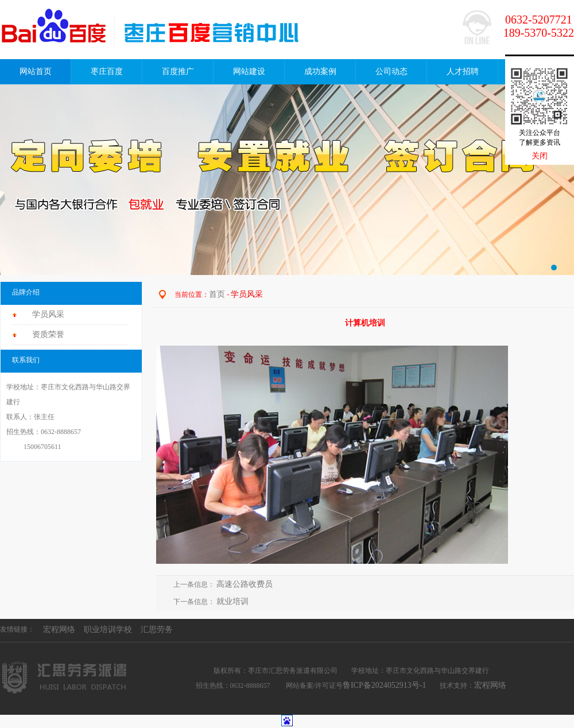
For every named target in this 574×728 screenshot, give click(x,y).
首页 (217, 294)
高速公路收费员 (246, 584)
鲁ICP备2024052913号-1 (384, 685)
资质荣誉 (48, 334)
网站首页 (36, 71)
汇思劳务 (157, 630)
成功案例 (320, 71)
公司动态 (391, 71)
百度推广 (178, 71)
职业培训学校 (108, 630)
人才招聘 (463, 71)
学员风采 (48, 314)
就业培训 (232, 601)
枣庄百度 (107, 71)
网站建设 (249, 71)
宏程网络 (59, 630)
